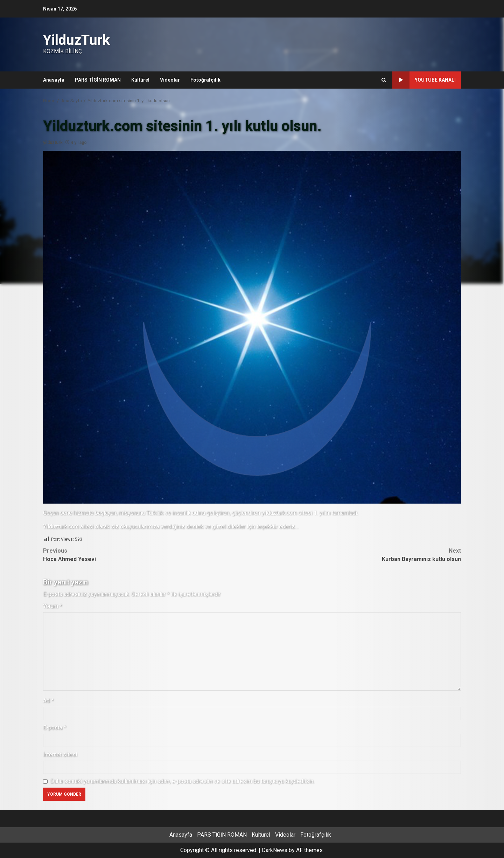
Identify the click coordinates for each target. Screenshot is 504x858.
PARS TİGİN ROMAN (98, 80)
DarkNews (275, 850)
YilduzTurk (76, 40)
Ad (48, 701)
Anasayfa (54, 80)
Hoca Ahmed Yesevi (148, 555)
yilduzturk (53, 143)
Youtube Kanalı (424, 80)
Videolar (170, 80)
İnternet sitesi (60, 755)
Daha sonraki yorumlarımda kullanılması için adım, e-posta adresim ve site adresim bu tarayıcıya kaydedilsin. (182, 781)
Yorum (52, 606)
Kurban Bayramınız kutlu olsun (356, 555)
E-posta (55, 728)
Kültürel (140, 80)
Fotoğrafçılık (205, 80)
